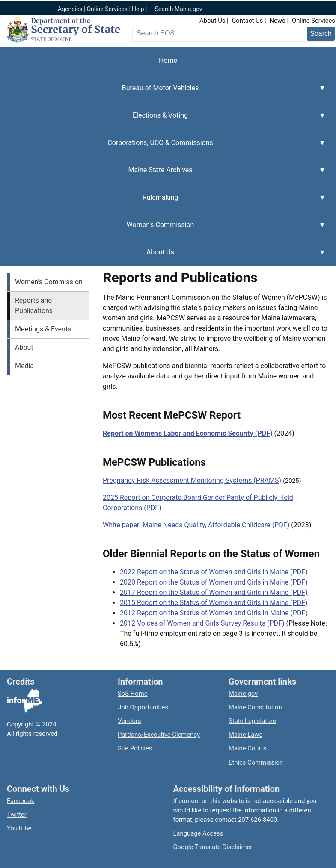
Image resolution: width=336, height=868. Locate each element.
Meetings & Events (43, 329)
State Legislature (252, 721)
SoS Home (133, 694)
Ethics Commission (256, 762)
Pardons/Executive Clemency (159, 735)
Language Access (198, 833)
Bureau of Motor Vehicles (163, 93)
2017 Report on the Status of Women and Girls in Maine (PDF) (214, 592)
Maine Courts (247, 748)
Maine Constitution (255, 707)
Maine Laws (245, 735)
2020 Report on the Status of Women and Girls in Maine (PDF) (214, 582)
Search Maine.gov (178, 9)
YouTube (19, 828)
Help (138, 9)
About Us (212, 21)
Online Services (107, 9)
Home (168, 61)
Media (24, 366)
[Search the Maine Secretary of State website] (179, 33)
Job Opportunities (143, 707)
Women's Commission (163, 230)
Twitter (17, 815)
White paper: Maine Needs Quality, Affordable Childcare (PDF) (196, 525)
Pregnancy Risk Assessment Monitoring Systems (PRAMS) (192, 480)
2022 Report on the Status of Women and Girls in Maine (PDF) (214, 572)
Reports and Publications (34, 306)
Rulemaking (163, 202)
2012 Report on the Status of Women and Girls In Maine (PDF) (214, 613)
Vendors (129, 721)
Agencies (70, 9)
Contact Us (248, 21)
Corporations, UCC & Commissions (163, 148)
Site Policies (135, 748)
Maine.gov (243, 694)
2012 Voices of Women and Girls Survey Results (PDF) (202, 623)
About (24, 347)
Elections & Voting (163, 120)
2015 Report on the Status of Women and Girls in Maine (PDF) (214, 603)
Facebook (21, 801)
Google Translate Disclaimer (213, 847)
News (278, 21)
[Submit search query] (321, 34)
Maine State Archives (163, 175)
